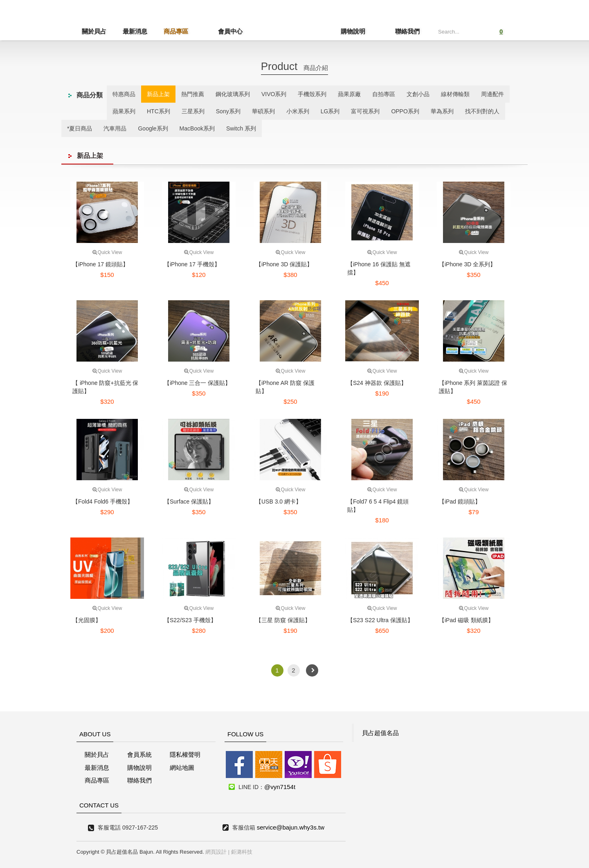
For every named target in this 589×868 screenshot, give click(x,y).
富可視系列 (365, 111)
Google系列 (153, 128)
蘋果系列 (124, 111)
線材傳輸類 (455, 94)
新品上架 (158, 94)
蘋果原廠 (349, 94)
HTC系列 (158, 111)
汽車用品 (115, 128)
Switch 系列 (241, 128)
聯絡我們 (407, 31)
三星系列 (193, 111)
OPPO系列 (405, 111)
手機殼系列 (312, 94)
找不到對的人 (482, 111)
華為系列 (442, 111)
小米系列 (298, 111)
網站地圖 (182, 768)
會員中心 (217, 31)
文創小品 (418, 94)
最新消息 (135, 31)
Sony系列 (228, 111)
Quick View (107, 252)
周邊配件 (492, 94)
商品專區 (176, 31)
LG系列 (330, 111)
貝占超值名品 (380, 733)
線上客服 (18, 414)
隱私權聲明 (185, 754)
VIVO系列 (274, 94)
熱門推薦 (193, 94)
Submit (475, 30)
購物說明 (366, 31)
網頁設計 (216, 852)
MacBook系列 (197, 128)
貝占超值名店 (289, 23)
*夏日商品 (80, 128)
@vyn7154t (280, 787)
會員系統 (139, 754)
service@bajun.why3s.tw (291, 827)
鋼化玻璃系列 (233, 94)
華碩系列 (263, 111)
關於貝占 (94, 31)
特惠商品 (124, 94)
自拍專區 (384, 94)
